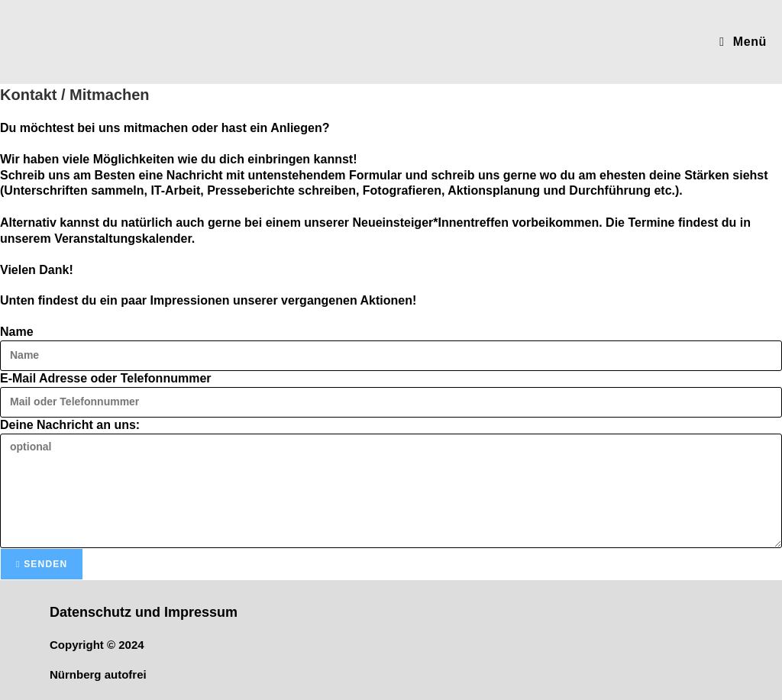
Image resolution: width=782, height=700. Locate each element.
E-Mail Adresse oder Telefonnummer (106, 378)
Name (17, 332)
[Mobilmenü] (743, 42)
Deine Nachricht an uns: (70, 425)
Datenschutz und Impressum (144, 612)
